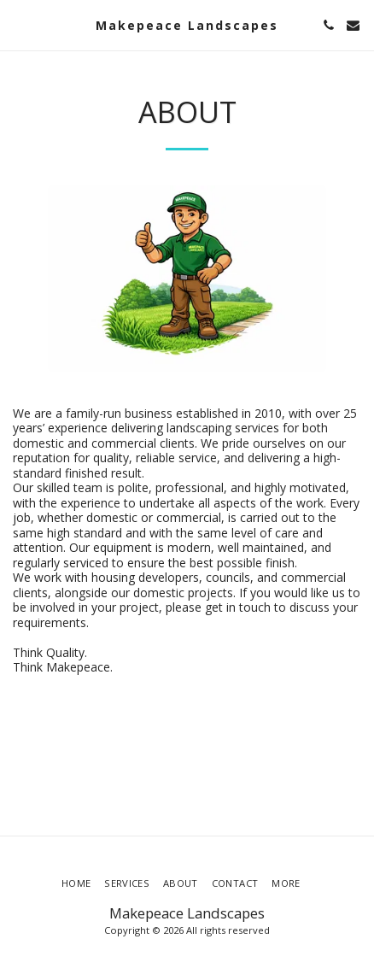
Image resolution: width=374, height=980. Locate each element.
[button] (19, 24)
